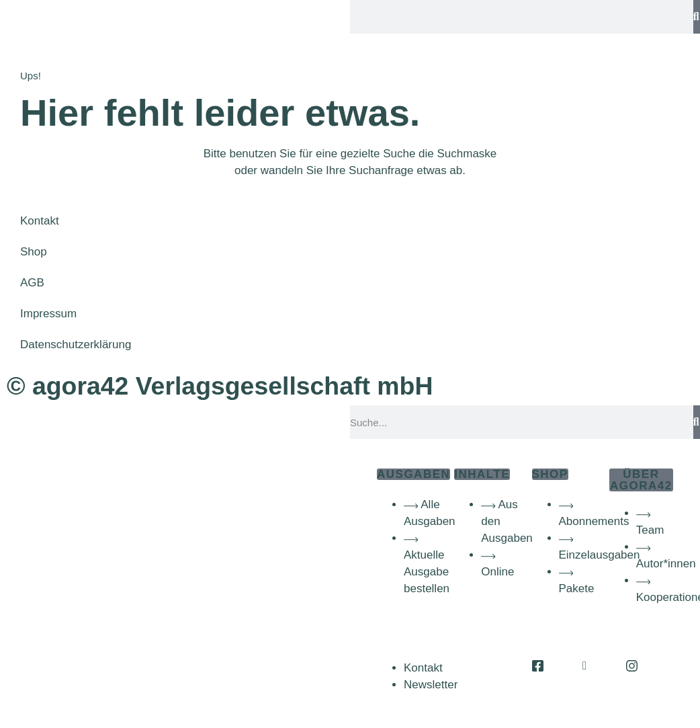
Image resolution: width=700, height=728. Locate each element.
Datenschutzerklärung (76, 345)
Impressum (48, 314)
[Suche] (697, 17)
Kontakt (40, 221)
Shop (34, 252)
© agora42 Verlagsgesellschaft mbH (220, 386)
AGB (32, 283)
